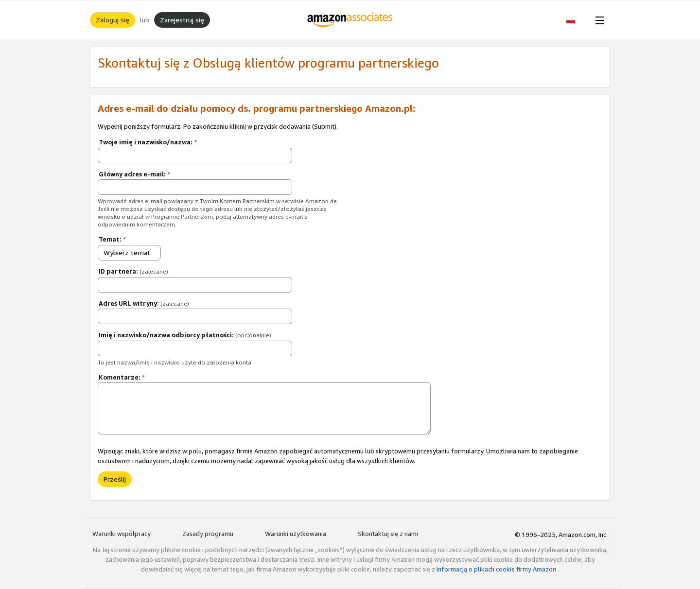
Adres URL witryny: (144, 303)
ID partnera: (133, 271)
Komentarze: (122, 377)
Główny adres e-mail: (134, 174)
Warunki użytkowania (296, 534)
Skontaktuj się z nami (388, 534)
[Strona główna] (350, 20)
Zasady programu (208, 534)
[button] (576, 20)
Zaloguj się (113, 20)
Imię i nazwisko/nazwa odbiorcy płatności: (185, 335)
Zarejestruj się (182, 20)
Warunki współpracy (122, 534)
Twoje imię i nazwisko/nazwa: (148, 142)
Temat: (112, 239)
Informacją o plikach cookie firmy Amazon (497, 569)
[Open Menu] (598, 20)
